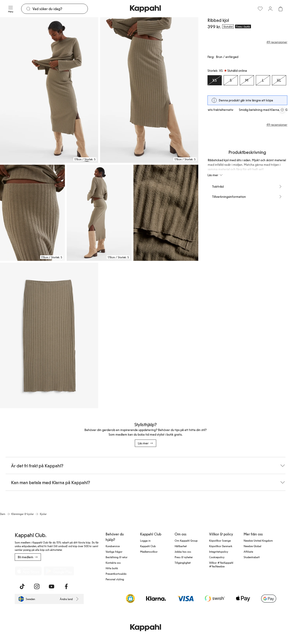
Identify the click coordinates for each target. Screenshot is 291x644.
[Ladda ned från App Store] (28, 571)
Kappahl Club (148, 546)
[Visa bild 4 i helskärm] (99, 213)
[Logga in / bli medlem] (270, 9)
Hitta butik (112, 568)
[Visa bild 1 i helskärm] (49, 90)
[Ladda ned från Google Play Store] (59, 571)
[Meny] (11, 9)
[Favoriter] (260, 9)
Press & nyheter (184, 557)
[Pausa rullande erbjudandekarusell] (282, 110)
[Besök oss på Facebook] (66, 586)
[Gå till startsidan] (145, 9)
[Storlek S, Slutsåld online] (231, 80)
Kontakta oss (113, 563)
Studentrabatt (252, 557)
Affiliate (248, 552)
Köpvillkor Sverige (220, 540)
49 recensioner (277, 125)
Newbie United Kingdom (258, 540)
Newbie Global (252, 546)
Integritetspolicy (219, 552)
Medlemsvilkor (149, 552)
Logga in (145, 540)
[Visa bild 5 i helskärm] (166, 213)
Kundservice (113, 546)
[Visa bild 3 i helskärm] (32, 213)
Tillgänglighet (183, 563)
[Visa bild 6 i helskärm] (49, 335)
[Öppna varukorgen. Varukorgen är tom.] (280, 9)
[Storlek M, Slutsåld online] (247, 80)
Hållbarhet (181, 546)
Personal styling (115, 579)
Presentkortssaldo (116, 574)
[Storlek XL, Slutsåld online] (279, 80)
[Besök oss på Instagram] (37, 586)
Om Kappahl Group (186, 540)
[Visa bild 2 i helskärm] (149, 90)
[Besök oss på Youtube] (52, 586)
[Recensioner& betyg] (247, 42)
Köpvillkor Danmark (221, 546)
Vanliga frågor (114, 552)
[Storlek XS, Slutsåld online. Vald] (215, 80)
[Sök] (60, 9)
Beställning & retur (117, 557)
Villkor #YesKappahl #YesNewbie (221, 564)
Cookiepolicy (217, 557)
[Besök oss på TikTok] (22, 586)
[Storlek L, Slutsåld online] (263, 80)
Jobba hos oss (183, 552)
